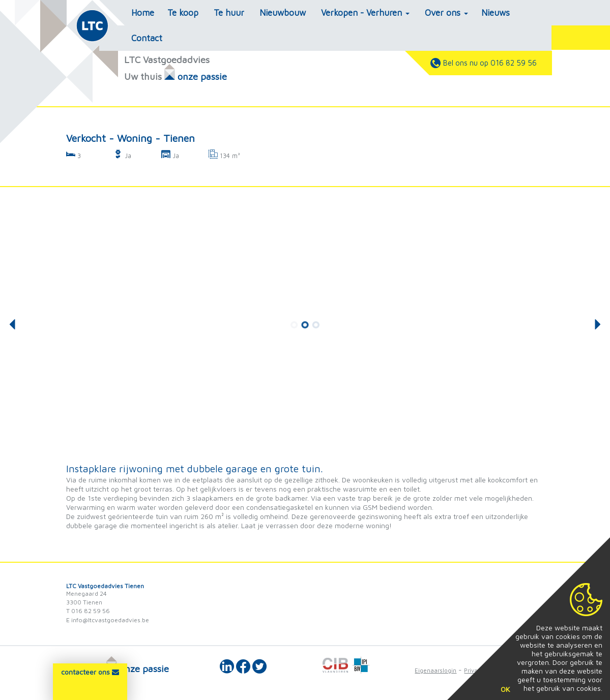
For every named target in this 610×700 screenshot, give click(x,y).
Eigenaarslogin (435, 670)
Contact (147, 38)
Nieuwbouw (283, 13)
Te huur (229, 13)
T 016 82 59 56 (88, 611)
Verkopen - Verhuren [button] (365, 13)
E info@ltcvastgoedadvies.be (108, 620)
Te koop (183, 13)
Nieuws (496, 13)
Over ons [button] (446, 13)
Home (143, 13)
